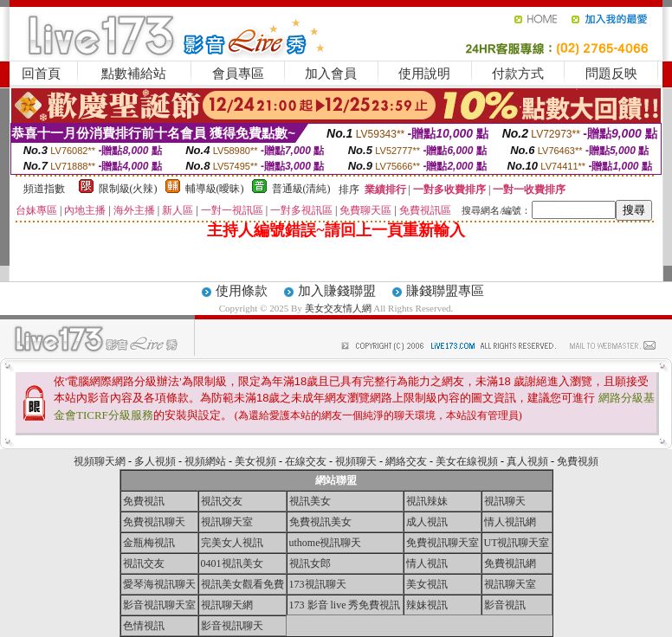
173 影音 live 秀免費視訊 (345, 605)
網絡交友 (406, 461)
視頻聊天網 (100, 461)
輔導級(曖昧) (215, 189)
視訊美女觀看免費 (242, 584)
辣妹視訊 (427, 605)
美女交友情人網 (338, 308)
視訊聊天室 (227, 522)
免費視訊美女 (320, 522)
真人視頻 (527, 461)
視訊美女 (310, 501)
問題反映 (611, 74)
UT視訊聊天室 (517, 543)
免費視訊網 (510, 563)
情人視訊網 (510, 522)
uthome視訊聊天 (326, 543)
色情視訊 (144, 626)
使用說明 (424, 74)
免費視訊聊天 (154, 522)
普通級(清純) (301, 189)
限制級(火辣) (128, 189)
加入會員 (331, 74)
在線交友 (306, 461)
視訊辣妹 (427, 501)
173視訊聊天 (318, 584)
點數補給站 (134, 74)
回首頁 (41, 74)
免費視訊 (144, 501)
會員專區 (238, 74)
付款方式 (518, 74)
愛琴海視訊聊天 (159, 584)
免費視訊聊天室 (443, 543)
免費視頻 (578, 461)
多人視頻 (155, 461)
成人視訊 (427, 522)
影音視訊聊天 (232, 626)
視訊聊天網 (227, 605)
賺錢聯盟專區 (445, 291)
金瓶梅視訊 (149, 543)
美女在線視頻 (467, 461)
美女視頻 (255, 461)
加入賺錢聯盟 (337, 291)
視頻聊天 (356, 461)
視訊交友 (222, 501)
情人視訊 (427, 563)
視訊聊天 (505, 501)
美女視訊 (427, 584)
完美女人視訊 (232, 543)
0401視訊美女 (232, 563)
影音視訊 (505, 605)
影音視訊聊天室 (159, 605)
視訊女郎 (310, 563)
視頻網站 (205, 461)
